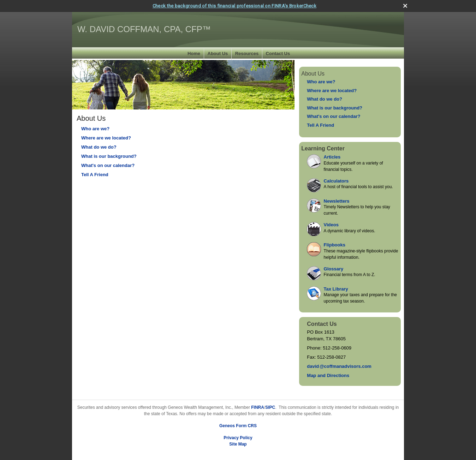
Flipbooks (335, 245)
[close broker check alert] (405, 6)
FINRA (258, 407)
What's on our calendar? (108, 165)
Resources (247, 53)
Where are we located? (106, 138)
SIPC (270, 407)
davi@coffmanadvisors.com (339, 366)
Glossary (334, 269)
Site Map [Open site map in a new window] (238, 444)
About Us (218, 53)
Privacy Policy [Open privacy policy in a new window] (238, 438)
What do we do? (99, 147)
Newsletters (337, 201)
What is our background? (109, 156)
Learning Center (323, 148)
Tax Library (336, 289)
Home (194, 53)
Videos (331, 225)
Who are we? (95, 129)
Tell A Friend (95, 175)
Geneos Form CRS (238, 426)
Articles (332, 157)
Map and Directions (328, 375)
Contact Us (278, 53)
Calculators (336, 181)
